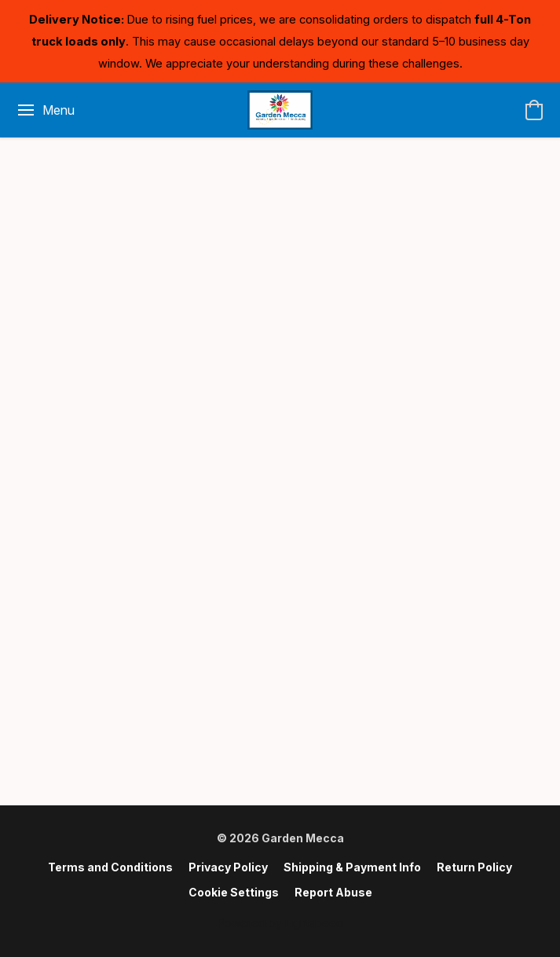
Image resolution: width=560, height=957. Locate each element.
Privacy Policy (228, 867)
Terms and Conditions (110, 867)
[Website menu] (45, 110)
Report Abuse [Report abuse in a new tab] (333, 892)
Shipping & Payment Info (352, 867)
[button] (280, 110)
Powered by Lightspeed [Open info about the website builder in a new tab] (280, 923)
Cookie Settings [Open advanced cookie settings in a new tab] (234, 892)
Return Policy (474, 867)
